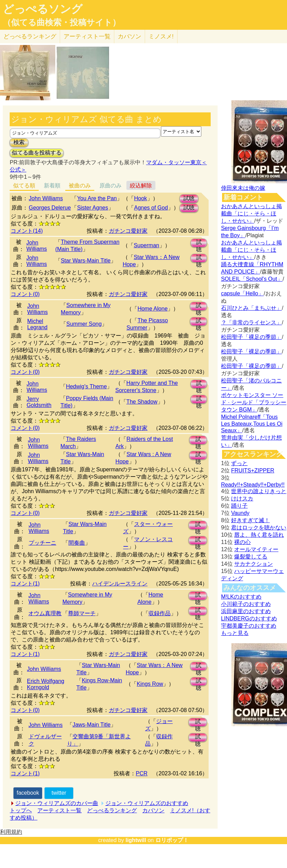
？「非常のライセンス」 (251, 322)
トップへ (21, 810)
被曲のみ (80, 186)
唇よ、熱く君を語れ (259, 535)
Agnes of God (151, 208)
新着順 (52, 186)
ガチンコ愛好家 (128, 231)
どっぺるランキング (112, 810)
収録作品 (160, 613)
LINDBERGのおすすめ (249, 618)
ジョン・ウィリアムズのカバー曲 (57, 803)
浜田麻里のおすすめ (246, 611)
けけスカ (242, 498)
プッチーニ (42, 543)
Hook (140, 198)
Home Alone (152, 309)
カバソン (130, 36)
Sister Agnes (93, 208)
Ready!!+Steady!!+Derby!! (253, 485)
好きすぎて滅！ (250, 520)
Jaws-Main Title (92, 725)
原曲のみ (111, 186)
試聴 (189, 198)
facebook (28, 793)
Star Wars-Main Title (86, 261)
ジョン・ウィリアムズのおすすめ (147, 803)
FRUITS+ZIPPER (253, 470)
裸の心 (242, 542)
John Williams (46, 198)
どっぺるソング (43, 9)
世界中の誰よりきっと (259, 491)
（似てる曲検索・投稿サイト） (62, 22)
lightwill (136, 840)
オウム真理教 (45, 613)
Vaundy (240, 513)
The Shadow (142, 402)
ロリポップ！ (172, 840)
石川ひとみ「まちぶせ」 (251, 308)
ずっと (239, 463)
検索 (19, 142)
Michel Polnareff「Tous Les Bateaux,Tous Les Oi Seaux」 (252, 424)
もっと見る (235, 633)
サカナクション (253, 564)
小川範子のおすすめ (246, 604)
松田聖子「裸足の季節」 (251, 337)
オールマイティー (256, 549)
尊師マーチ (82, 613)
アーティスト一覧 (59, 810)
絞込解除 (141, 186)
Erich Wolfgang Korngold (46, 684)
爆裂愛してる (251, 557)
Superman (146, 245)
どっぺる (30, 36)
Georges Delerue (50, 208)
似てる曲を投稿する (37, 153)
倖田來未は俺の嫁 (243, 188)
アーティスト (87, 36)
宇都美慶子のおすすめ (249, 626)
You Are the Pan (97, 198)
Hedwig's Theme (86, 386)
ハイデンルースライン (120, 584)
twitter (59, 793)
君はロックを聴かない (259, 528)
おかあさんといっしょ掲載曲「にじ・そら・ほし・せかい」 (251, 214)
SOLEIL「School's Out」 (252, 279)
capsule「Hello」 (242, 293)
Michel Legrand (37, 324)
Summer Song (84, 324)
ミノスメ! (161, 36)
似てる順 (24, 186)
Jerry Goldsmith (39, 402)
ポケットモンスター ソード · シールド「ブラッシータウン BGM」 (254, 402)
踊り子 (239, 506)
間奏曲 (77, 543)
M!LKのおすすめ (241, 597)
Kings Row (150, 684)
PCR (142, 773)
